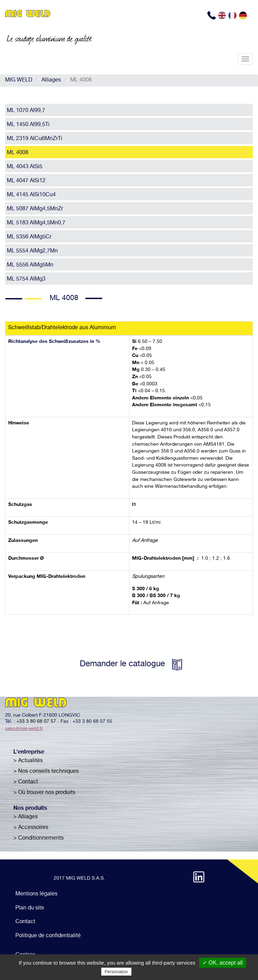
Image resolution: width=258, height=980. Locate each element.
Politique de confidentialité (48, 936)
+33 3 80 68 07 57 (36, 722)
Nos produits (30, 809)
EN (223, 15)
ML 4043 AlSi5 (25, 167)
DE (244, 15)
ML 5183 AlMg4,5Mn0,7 (36, 223)
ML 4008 (18, 153)
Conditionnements (41, 839)
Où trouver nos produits (47, 793)
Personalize (116, 972)
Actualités (30, 761)
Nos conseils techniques (48, 772)
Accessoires (33, 828)
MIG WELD (19, 80)
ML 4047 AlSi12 (26, 181)
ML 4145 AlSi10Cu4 (31, 195)
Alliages (51, 80)
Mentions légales (36, 894)
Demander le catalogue (122, 665)
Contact (28, 782)
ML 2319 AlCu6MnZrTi (35, 139)
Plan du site (30, 908)
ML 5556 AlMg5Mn (30, 265)
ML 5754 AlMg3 (26, 280)
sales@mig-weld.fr (24, 728)
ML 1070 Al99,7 (26, 111)
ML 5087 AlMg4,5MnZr (35, 209)
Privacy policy (150, 971)
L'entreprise (29, 753)
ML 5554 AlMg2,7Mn (32, 251)
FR (233, 15)
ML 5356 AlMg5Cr (29, 237)
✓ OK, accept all (223, 963)
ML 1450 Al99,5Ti (28, 125)
